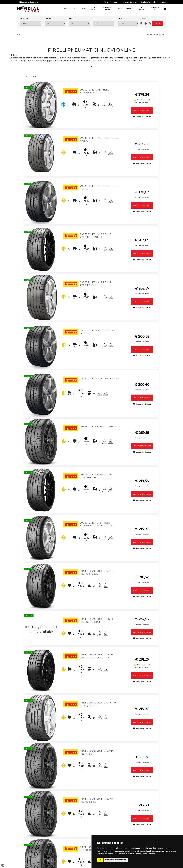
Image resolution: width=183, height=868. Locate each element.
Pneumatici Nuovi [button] (108, 9)
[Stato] (104, 23)
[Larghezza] (31, 23)
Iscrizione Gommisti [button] (130, 2)
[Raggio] (79, 23)
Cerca (157, 23)
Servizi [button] (67, 9)
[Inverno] (146, 23)
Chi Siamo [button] (94, 9)
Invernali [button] (130, 9)
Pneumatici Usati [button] (156, 9)
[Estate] (141, 23)
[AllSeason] (150, 23)
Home (19, 34)
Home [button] (84, 9)
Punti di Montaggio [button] (111, 2)
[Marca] (128, 23)
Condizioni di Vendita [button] (149, 2)
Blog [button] (76, 9)
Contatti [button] (163, 2)
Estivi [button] (120, 9)
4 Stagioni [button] (142, 9)
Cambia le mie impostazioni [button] (116, 860)
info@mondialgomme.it (29, 2)
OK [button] (100, 860)
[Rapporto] (55, 23)
